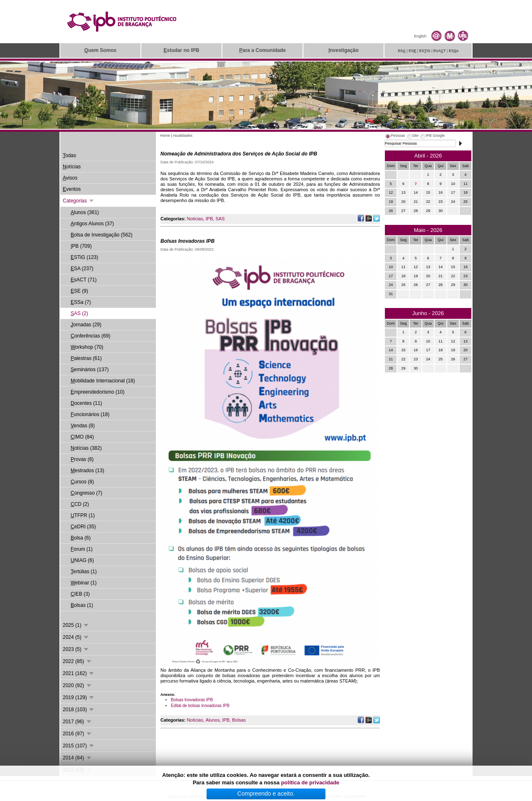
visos (70, 178)
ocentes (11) (86, 403)
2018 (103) (79, 710)
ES (402, 51)
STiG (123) (84, 257)
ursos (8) (82, 482)
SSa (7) (81, 302)
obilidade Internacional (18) (103, 381)
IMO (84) (82, 437)
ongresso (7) (86, 493)
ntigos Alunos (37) (92, 224)
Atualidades (183, 136)
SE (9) (79, 291)
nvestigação (344, 50)
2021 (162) (79, 673)
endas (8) (83, 426)
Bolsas (239, 720)
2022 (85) (78, 661)
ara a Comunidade (262, 50)
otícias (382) (86, 448)
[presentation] (395, 137)
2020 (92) (78, 685)
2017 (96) (78, 722)
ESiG (425, 51)
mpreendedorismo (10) (97, 392)
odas (69, 155)
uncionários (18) (90, 414)
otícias (72, 167)
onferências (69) (90, 336)
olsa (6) (81, 538)
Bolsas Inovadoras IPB (187, 241)
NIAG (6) (82, 560)
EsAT (440, 51)
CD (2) (80, 504)
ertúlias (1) (84, 572)
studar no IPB (181, 50)
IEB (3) (80, 594)
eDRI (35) (83, 527)
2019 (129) (79, 697)
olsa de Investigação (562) (102, 235)
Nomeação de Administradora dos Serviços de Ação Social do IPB (239, 154)
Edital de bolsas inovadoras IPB (200, 706)
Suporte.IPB (355, 796)
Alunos (213, 720)
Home (165, 136)
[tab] (395, 137)
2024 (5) (76, 637)
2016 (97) (78, 734)
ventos (72, 189)
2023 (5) (76, 649)
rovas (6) (82, 459)
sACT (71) (84, 280)
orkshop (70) (87, 347)
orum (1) (82, 549)
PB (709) (81, 246)
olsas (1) (82, 605)
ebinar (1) (84, 583)
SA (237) (82, 269)
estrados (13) (87, 471)
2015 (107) (79, 746)
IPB (209, 219)
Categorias (79, 201)
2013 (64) (78, 770)
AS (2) (79, 313)
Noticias (195, 219)
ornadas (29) (86, 325)
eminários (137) (90, 370)
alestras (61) (86, 358)
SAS (220, 219)
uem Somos (100, 50)
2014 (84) (78, 758)
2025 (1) (76, 625)
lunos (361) (85, 212)
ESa (454, 51)
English (420, 36)
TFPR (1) (83, 515)
